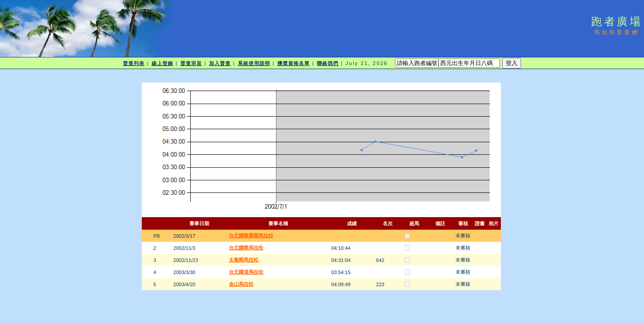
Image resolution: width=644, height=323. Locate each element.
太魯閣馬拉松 (244, 260)
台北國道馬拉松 (246, 272)
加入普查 (220, 63)
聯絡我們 (328, 63)
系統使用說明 (254, 63)
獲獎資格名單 (294, 63)
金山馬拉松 (241, 284)
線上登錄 (162, 63)
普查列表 (134, 63)
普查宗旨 (191, 63)
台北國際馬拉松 (246, 248)
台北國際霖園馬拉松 (251, 236)
